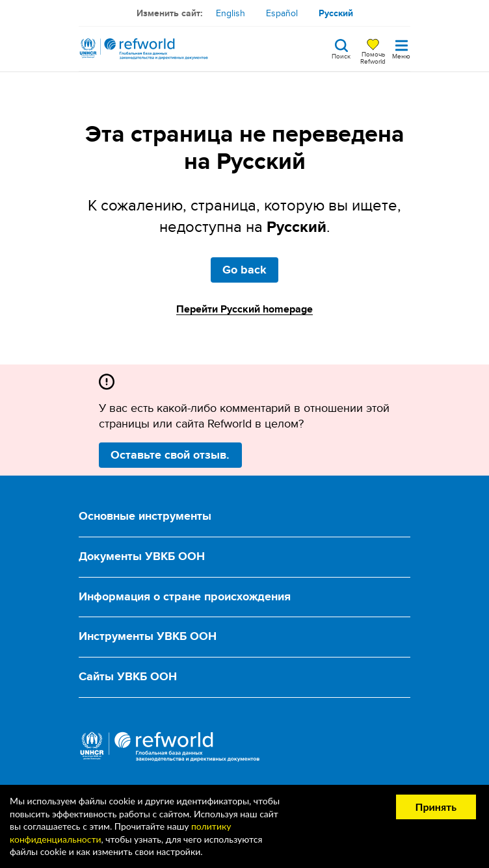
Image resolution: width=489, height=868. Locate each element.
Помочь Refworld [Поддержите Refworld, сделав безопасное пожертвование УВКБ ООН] (373, 57)
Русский (336, 13)
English (231, 13)
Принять (436, 807)
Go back (244, 270)
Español (282, 13)
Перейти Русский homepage (244, 309)
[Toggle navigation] (401, 49)
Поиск (341, 55)
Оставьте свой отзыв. (170, 455)
